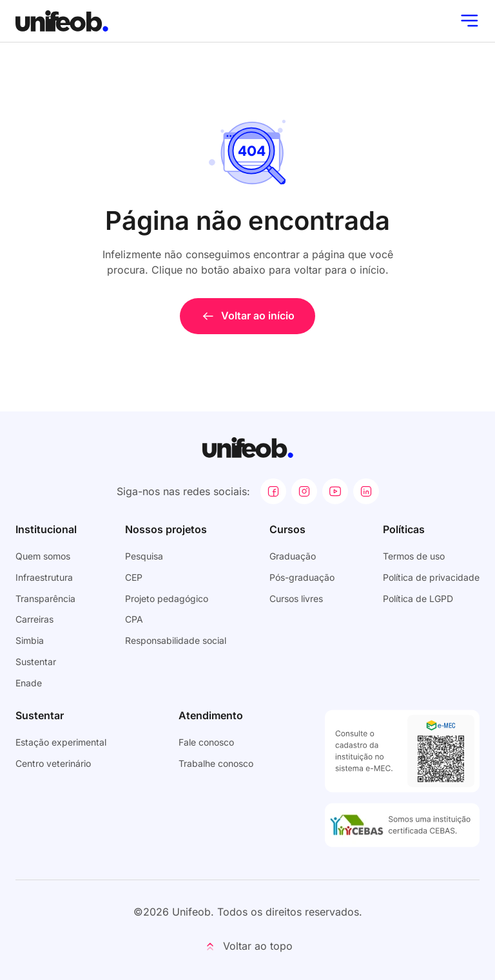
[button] (247, 947)
